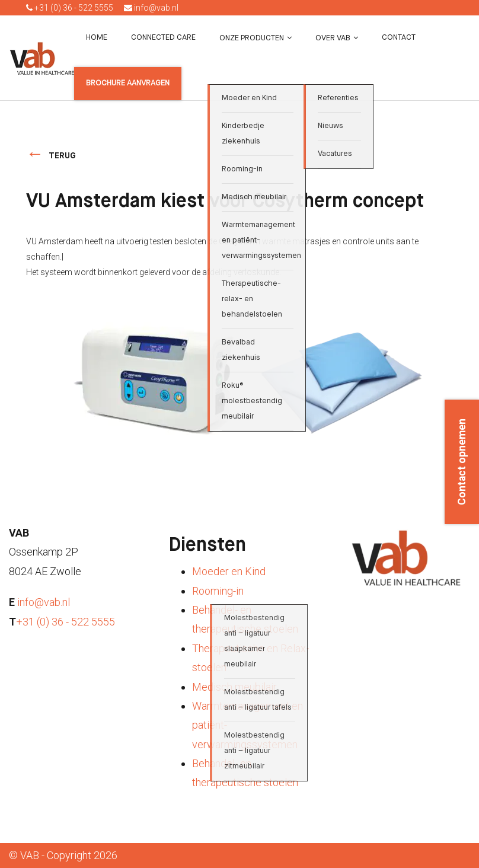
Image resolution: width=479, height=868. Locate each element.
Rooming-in (218, 591)
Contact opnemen (462, 462)
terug (62, 156)
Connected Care (163, 38)
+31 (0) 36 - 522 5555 (70, 8)
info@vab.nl (151, 8)
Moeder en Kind (229, 571)
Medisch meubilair (234, 687)
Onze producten (252, 38)
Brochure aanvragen (128, 83)
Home (97, 38)
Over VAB (333, 38)
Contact (399, 38)
